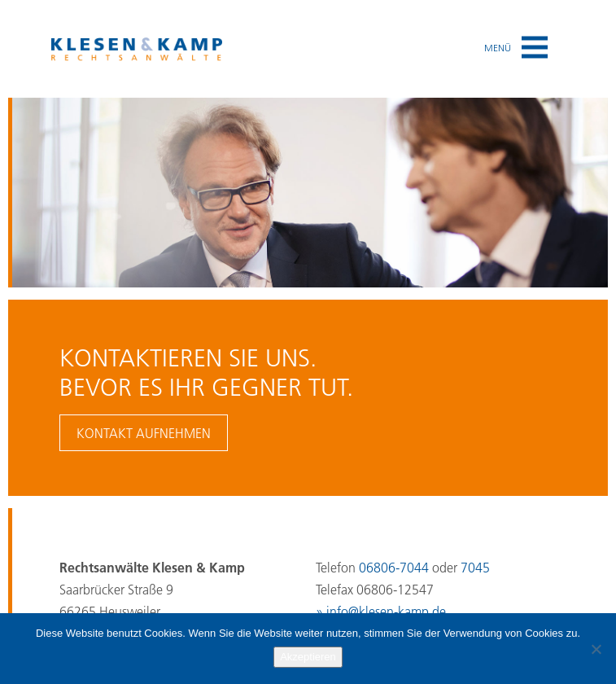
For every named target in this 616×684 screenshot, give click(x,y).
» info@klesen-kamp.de (381, 612)
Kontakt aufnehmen (144, 433)
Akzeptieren (308, 657)
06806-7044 (394, 568)
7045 (475, 568)
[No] (596, 649)
